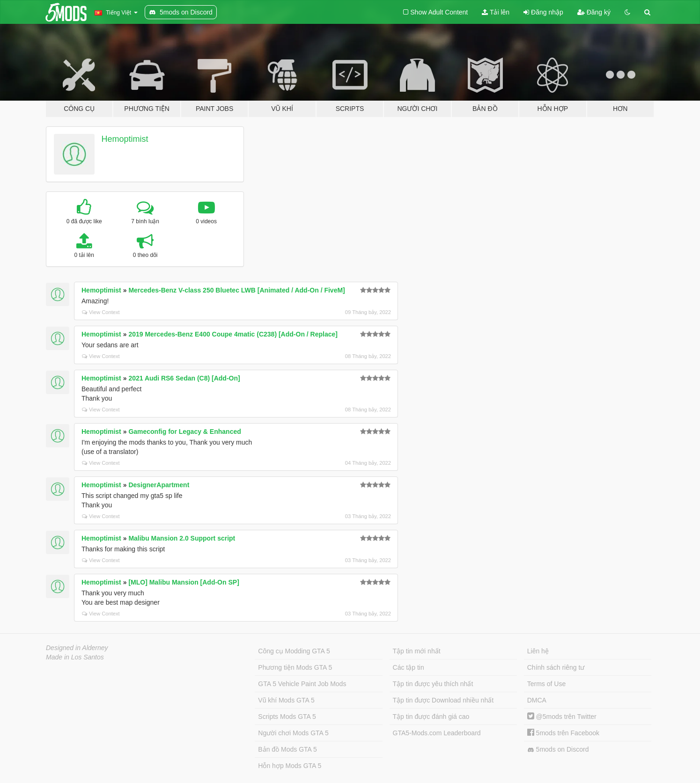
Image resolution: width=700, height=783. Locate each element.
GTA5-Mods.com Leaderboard (437, 733)
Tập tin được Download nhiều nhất (443, 700)
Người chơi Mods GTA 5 (293, 733)
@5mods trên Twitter (562, 717)
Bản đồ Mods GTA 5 (287, 749)
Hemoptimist (125, 139)
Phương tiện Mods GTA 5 (295, 667)
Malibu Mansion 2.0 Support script (182, 538)
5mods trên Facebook (563, 733)
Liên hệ (538, 651)
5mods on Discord (558, 750)
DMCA (537, 700)
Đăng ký (594, 12)
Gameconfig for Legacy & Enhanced (184, 432)
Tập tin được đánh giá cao (431, 717)
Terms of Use (546, 684)
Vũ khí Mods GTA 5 (286, 700)
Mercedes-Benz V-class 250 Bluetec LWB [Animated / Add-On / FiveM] (236, 290)
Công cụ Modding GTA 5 (294, 651)
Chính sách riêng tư (556, 667)
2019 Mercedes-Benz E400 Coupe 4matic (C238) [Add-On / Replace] (233, 334)
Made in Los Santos (75, 657)
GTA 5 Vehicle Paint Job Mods (302, 684)
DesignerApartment (159, 485)
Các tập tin (409, 667)
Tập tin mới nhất (417, 651)
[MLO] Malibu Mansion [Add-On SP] (184, 582)
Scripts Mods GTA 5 (287, 717)
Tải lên (496, 12)
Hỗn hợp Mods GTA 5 (290, 766)
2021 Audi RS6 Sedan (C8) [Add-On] (184, 378)
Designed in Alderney (77, 648)
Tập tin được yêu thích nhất (433, 684)
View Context (101, 312)
